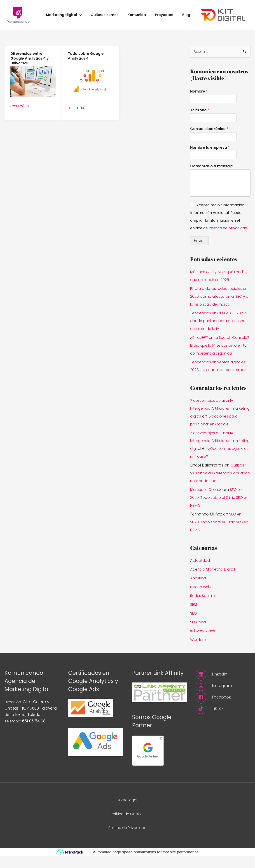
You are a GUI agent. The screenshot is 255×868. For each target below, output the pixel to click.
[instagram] (223, 698)
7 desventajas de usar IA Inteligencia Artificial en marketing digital (214, 417)
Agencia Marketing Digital (214, 583)
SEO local (199, 634)
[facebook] (223, 709)
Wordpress (201, 652)
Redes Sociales (204, 608)
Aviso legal (127, 812)
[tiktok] (223, 721)
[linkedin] (223, 686)
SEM (194, 617)
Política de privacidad (228, 231)
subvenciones (203, 643)
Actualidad (200, 574)
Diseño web (201, 600)
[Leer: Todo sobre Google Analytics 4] (91, 83)
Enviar (199, 244)
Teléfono (200, 113)
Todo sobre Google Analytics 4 (87, 59)
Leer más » (21, 108)
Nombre (199, 95)
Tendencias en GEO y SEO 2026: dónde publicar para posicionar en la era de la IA (220, 323)
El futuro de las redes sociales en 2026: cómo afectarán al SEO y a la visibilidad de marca (219, 299)
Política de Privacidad (128, 839)
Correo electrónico (209, 132)
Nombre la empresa (210, 151)
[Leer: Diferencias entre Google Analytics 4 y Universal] (33, 84)
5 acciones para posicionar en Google (218, 432)
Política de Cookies (127, 826)
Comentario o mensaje (212, 170)
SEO (194, 626)
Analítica (198, 591)
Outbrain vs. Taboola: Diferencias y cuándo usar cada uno (219, 488)
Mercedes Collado (208, 504)
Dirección (13, 714)
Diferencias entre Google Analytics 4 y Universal (31, 61)
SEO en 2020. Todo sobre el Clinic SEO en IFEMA (219, 512)
